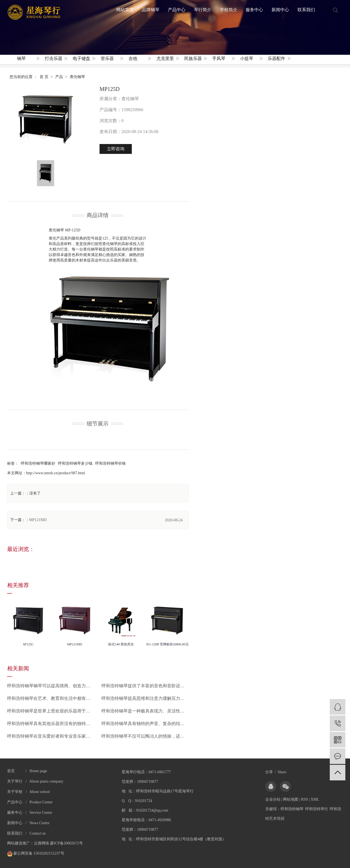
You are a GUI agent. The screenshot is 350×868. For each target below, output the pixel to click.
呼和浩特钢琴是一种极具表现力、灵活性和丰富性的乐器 (145, 711)
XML (315, 799)
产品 (59, 77)
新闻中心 (280, 10)
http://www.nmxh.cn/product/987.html (56, 473)
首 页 (44, 77)
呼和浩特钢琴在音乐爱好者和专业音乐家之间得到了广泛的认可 (51, 736)
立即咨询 (116, 149)
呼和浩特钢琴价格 (110, 463)
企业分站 (273, 799)
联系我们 (306, 10)
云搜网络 (42, 843)
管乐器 (107, 58)
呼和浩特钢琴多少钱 (75, 463)
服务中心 (254, 10)
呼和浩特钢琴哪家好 (38, 463)
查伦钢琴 (77, 77)
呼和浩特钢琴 (292, 809)
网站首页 (125, 10)
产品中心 (177, 10)
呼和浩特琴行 (317, 809)
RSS (304, 799)
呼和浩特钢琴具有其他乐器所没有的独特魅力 (51, 724)
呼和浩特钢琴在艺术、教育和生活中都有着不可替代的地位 (51, 698)
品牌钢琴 (151, 10)
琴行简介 (203, 10)
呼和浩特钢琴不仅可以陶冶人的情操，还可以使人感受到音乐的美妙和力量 (145, 736)
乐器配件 (276, 58)
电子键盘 (81, 58)
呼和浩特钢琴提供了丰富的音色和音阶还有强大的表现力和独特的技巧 (145, 686)
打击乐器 (54, 58)
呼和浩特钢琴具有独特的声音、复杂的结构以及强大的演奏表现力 (145, 724)
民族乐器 (193, 58)
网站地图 (291, 799)
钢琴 (21, 58)
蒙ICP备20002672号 (66, 843)
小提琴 (247, 58)
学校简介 (229, 10)
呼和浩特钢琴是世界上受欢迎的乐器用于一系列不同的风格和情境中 (51, 711)
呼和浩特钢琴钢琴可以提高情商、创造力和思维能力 (51, 686)
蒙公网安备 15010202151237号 (36, 853)
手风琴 (219, 58)
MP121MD (38, 520)
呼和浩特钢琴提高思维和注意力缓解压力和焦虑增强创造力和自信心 (145, 698)
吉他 (133, 58)
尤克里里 (165, 58)
